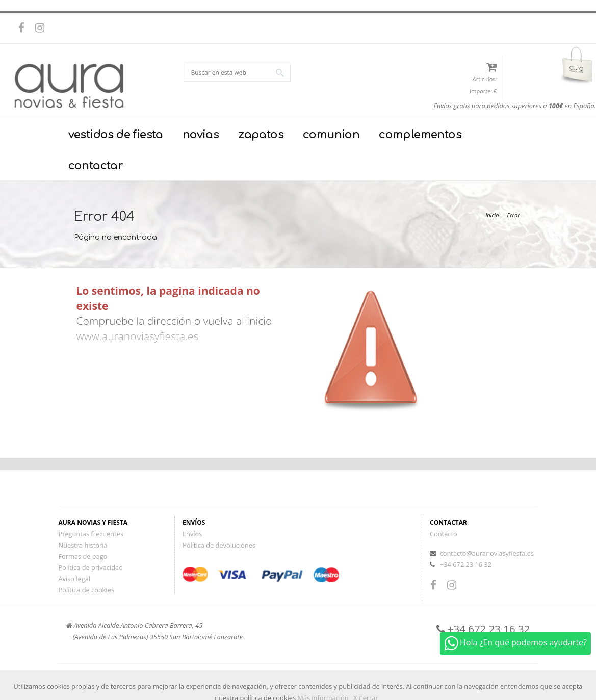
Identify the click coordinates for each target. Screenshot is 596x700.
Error (514, 215)
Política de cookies (86, 590)
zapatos (261, 135)
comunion (331, 135)
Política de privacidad (91, 567)
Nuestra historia (83, 545)
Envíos (192, 534)
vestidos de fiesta (116, 135)
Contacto (444, 534)
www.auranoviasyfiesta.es (138, 336)
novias (201, 135)
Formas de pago (83, 556)
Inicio (492, 215)
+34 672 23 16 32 (466, 564)
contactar (96, 166)
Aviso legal (75, 579)
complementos (420, 135)
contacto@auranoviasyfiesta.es (487, 553)
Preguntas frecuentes (91, 534)
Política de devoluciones (219, 545)
